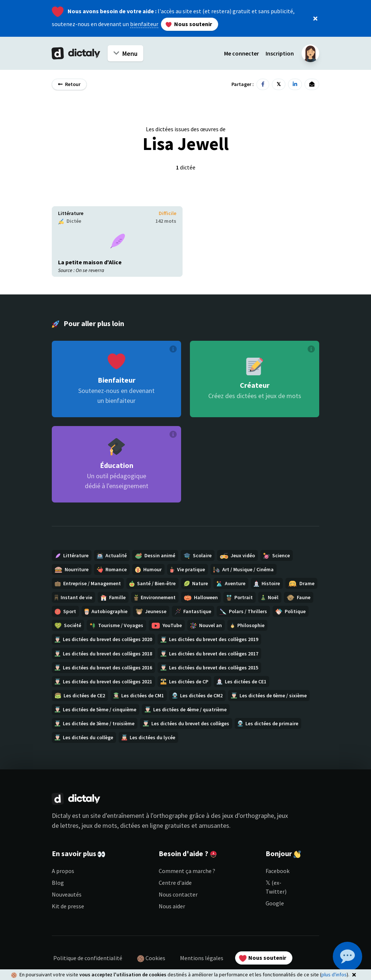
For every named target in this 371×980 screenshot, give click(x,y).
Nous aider (172, 906)
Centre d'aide (175, 883)
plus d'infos (334, 974)
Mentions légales (202, 958)
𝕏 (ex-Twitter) (276, 887)
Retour (69, 84)
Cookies (151, 958)
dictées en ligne (142, 825)
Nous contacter (178, 894)
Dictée (70, 221)
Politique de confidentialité (88, 958)
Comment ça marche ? (187, 871)
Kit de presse (68, 906)
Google (275, 903)
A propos (63, 871)
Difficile (168, 213)
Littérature (71, 213)
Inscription (280, 53)
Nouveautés (67, 894)
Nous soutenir (189, 24)
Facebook (278, 871)
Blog (58, 883)
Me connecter (242, 53)
